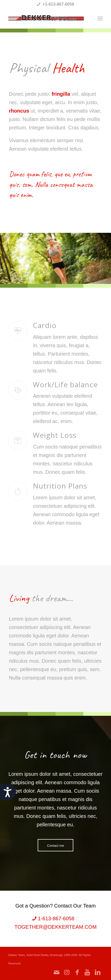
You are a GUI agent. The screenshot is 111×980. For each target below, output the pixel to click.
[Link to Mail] (57, 972)
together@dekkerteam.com (55, 927)
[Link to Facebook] (77, 972)
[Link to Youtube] (87, 972)
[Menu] (100, 18)
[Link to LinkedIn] (98, 972)
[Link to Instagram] (67, 972)
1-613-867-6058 (53, 918)
